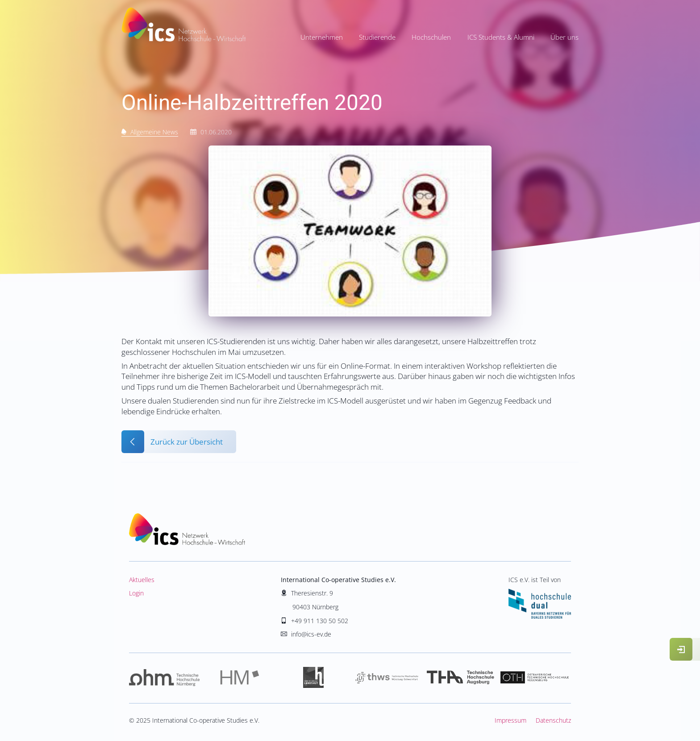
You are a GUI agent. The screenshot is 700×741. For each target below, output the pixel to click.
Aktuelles (142, 580)
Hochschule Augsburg (460, 678)
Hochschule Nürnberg (166, 678)
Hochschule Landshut (313, 678)
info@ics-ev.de (311, 634)
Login (136, 593)
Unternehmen (322, 37)
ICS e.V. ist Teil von (540, 597)
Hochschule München (240, 678)
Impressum (510, 720)
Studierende (377, 37)
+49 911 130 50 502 (320, 621)
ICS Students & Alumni (501, 37)
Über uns (565, 37)
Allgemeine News (154, 132)
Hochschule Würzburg (387, 678)
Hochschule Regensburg (534, 678)
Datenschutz (553, 720)
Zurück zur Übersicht (187, 442)
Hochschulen (431, 37)
